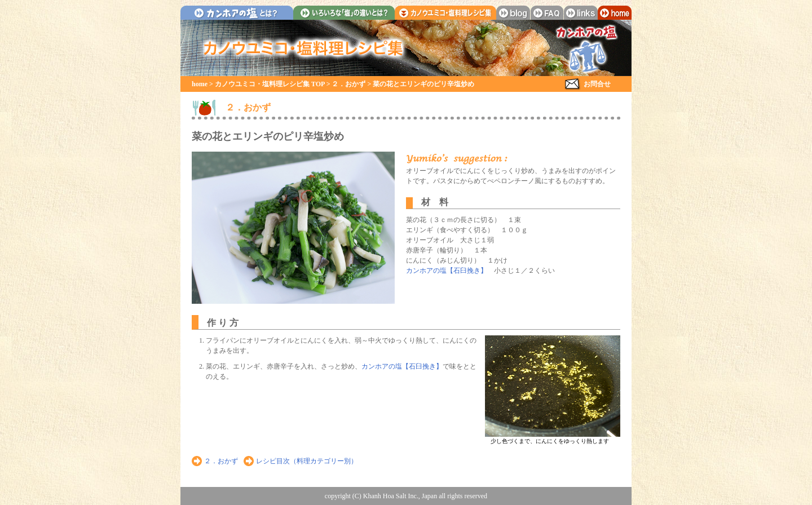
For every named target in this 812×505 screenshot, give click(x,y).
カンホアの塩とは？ (237, 13)
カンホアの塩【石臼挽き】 (447, 271)
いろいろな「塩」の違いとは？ (344, 13)
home (615, 13)
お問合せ (597, 84)
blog (513, 13)
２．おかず (348, 84)
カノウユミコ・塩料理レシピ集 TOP (270, 84)
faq (547, 13)
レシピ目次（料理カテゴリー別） (307, 461)
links (581, 13)
